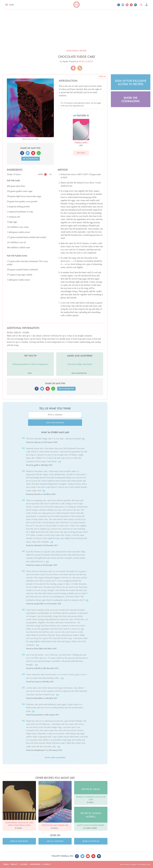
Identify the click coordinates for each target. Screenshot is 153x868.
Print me (102, 76)
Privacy (14, 864)
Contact (46, 864)
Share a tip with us (91, 841)
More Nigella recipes (76, 51)
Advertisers (35, 864)
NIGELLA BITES (86, 61)
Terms (6, 864)
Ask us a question (55, 841)
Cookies (24, 864)
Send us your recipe (19, 841)
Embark (127, 864)
